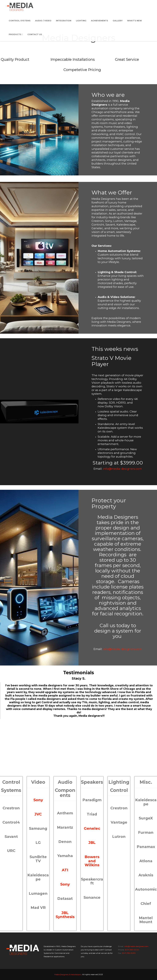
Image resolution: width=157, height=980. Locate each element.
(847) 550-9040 (132, 950)
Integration (64, 21)
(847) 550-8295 (129, 953)
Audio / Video (43, 21)
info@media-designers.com (122, 469)
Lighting (81, 21)
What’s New (134, 21)
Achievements (100, 21)
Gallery (118, 21)
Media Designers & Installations (68, 974)
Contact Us (35, 35)
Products (16, 35)
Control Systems (20, 21)
